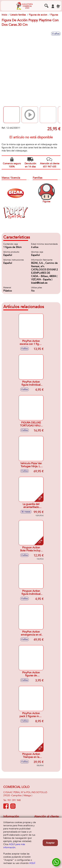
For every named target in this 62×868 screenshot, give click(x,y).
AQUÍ (32, 863)
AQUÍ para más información (14, 846)
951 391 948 (14, 800)
